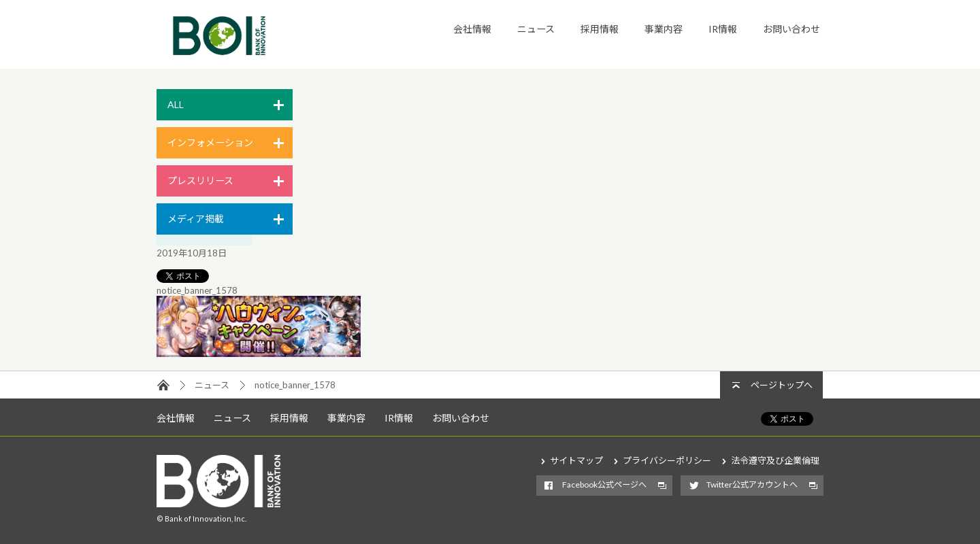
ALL (176, 104)
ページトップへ (782, 385)
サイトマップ (576, 460)
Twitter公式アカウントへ (752, 485)
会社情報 (472, 29)
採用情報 (600, 29)
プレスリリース (200, 181)
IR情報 (723, 29)
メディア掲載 (196, 219)
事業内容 (664, 29)
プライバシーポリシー (667, 460)
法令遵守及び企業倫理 (775, 460)
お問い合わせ (791, 29)
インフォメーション (210, 142)
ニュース (536, 29)
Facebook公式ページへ (604, 485)
